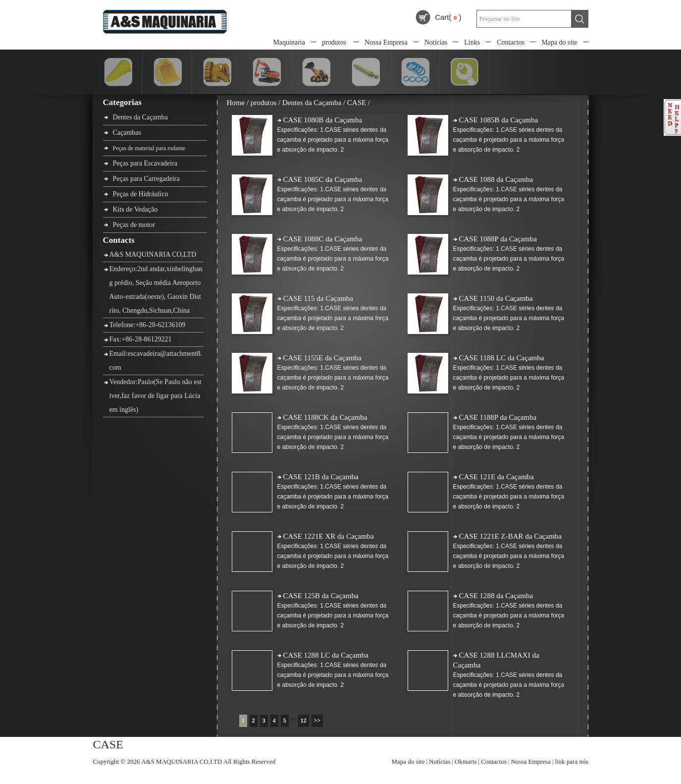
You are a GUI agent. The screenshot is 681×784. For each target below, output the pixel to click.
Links (472, 42)
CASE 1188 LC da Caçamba (502, 358)
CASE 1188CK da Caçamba (325, 417)
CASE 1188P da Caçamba (498, 417)
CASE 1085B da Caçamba (499, 120)
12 (304, 721)
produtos (334, 42)
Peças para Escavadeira (145, 163)
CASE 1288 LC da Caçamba (326, 655)
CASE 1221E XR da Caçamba (329, 536)
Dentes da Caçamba (140, 117)
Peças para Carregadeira (146, 179)
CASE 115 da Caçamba (318, 298)
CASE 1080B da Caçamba (323, 120)
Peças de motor (134, 225)
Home (236, 103)
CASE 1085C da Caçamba (323, 179)
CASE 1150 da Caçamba (496, 298)
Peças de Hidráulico (141, 194)
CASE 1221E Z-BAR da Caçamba (510, 536)
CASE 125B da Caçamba (321, 596)
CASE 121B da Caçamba (321, 477)
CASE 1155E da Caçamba (322, 358)
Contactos (511, 42)
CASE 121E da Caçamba (497, 477)
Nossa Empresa (386, 42)
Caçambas (127, 133)
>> (317, 721)
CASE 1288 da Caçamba (496, 596)
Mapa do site (559, 42)
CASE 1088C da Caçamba (323, 239)
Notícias (436, 42)
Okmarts (466, 761)
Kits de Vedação (135, 209)
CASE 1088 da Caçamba (496, 179)
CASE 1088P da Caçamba (498, 239)
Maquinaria (289, 42)
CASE (357, 103)
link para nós (571, 761)
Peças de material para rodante (149, 148)
